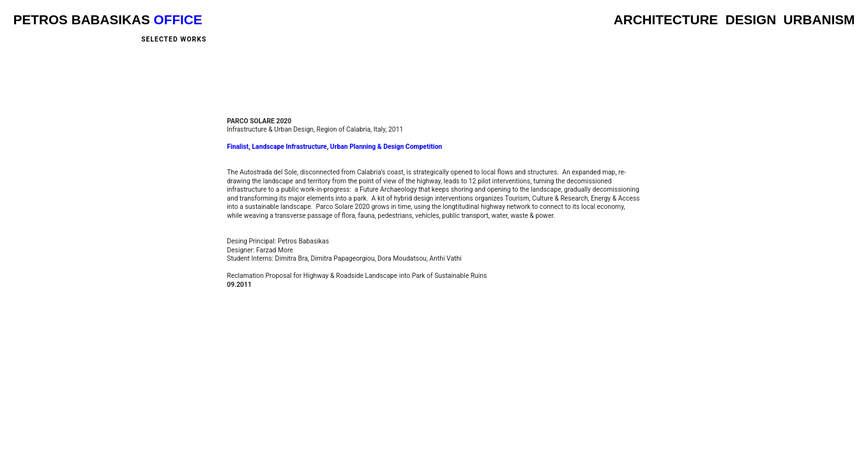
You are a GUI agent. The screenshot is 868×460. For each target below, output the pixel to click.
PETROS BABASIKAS (82, 19)
